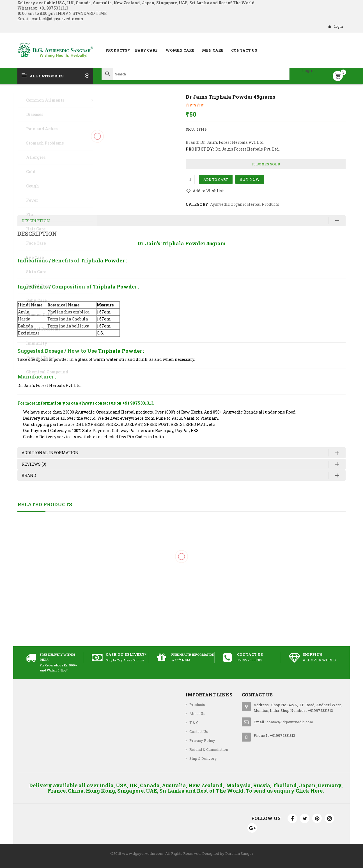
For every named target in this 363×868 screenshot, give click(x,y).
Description (36, 221)
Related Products (45, 504)
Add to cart (216, 179)
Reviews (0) (34, 464)
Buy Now (250, 179)
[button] (205, 191)
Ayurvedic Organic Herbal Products (245, 204)
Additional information (50, 453)
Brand (29, 475)
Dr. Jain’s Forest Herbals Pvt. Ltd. (232, 142)
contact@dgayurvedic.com (57, 19)
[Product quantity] (190, 179)
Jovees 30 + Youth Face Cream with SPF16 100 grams (182, 582)
